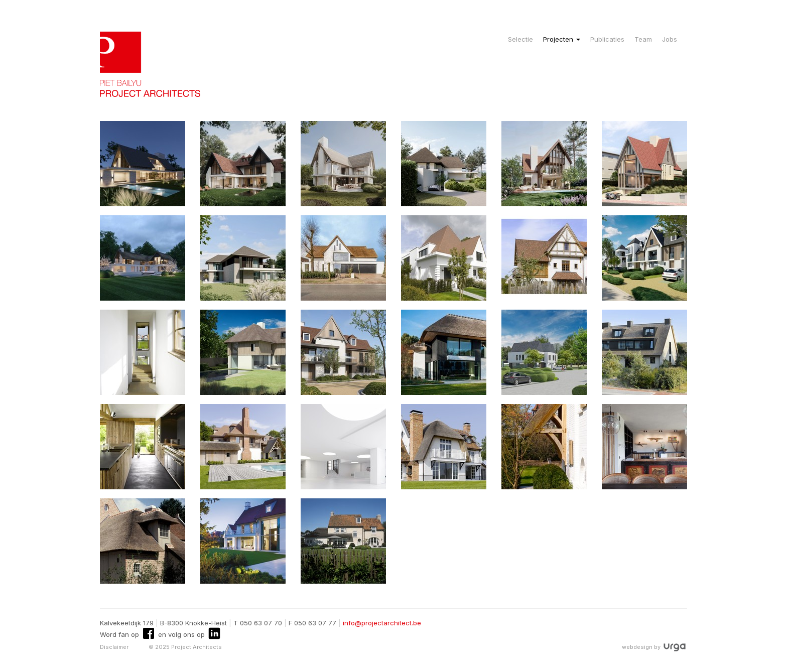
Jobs (670, 39)
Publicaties (607, 39)
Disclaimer (114, 647)
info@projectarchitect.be (382, 623)
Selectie (520, 39)
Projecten (562, 39)
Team (643, 39)
